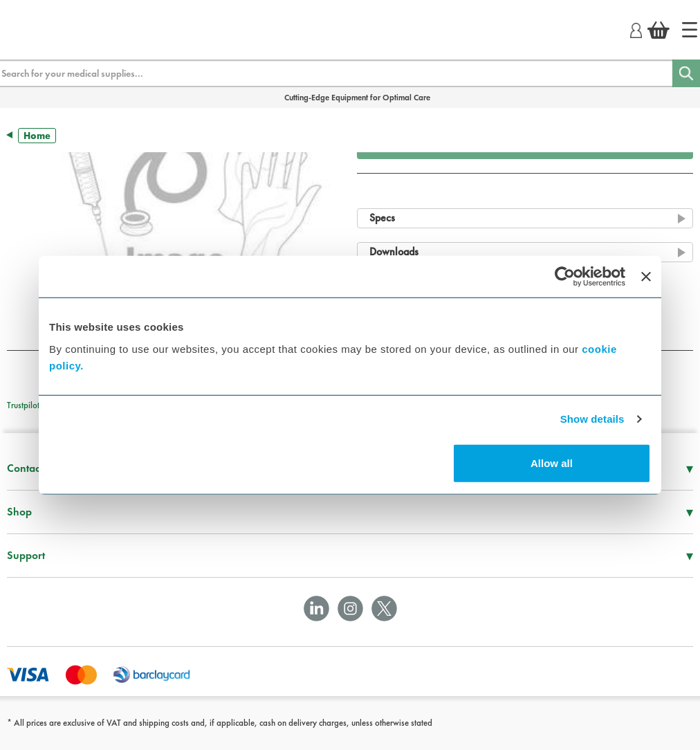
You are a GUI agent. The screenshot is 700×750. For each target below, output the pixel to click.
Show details (592, 419)
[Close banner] (646, 277)
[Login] (636, 28)
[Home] (690, 30)
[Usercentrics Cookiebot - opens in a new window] (565, 277)
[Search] (686, 73)
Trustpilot (23, 405)
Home (37, 136)
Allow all (552, 463)
